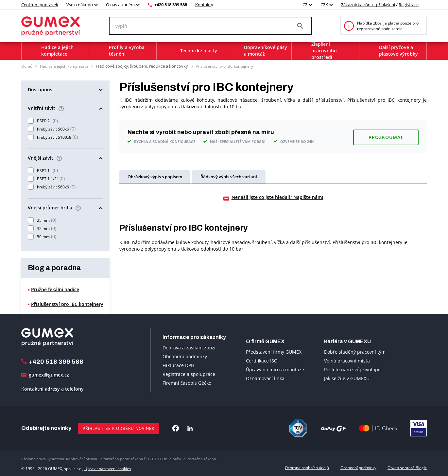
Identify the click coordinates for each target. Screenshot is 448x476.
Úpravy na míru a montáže (275, 369)
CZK (324, 5)
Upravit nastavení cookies (108, 467)
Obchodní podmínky (185, 356)
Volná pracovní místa (347, 360)
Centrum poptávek (40, 5)
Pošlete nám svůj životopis (353, 369)
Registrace (409, 5)
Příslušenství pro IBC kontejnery (217, 66)
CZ (305, 5)
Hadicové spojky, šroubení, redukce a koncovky (139, 66)
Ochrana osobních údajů (307, 467)
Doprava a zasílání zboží (189, 347)
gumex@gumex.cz (49, 374)
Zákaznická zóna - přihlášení (368, 5)
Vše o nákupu (80, 5)
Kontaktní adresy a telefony (52, 388)
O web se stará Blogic (407, 467)
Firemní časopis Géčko (187, 383)
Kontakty (204, 5)
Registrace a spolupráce (189, 374)
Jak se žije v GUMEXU (347, 378)
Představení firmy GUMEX (274, 352)
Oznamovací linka (265, 378)
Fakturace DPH (178, 365)
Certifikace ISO (262, 360)
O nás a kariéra (120, 5)
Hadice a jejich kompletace (64, 66)
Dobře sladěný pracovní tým (355, 352)
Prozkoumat (386, 135)
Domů (27, 66)
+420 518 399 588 (171, 5)
